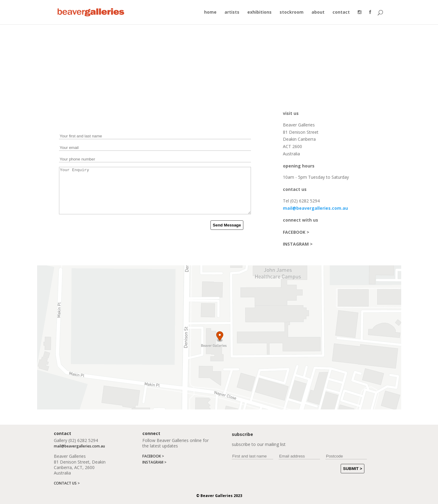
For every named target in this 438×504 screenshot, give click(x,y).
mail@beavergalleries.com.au (315, 208)
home (210, 12)
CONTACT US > (67, 483)
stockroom (292, 12)
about (318, 12)
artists (232, 12)
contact (341, 12)
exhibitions (259, 12)
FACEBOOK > (296, 232)
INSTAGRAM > (298, 244)
